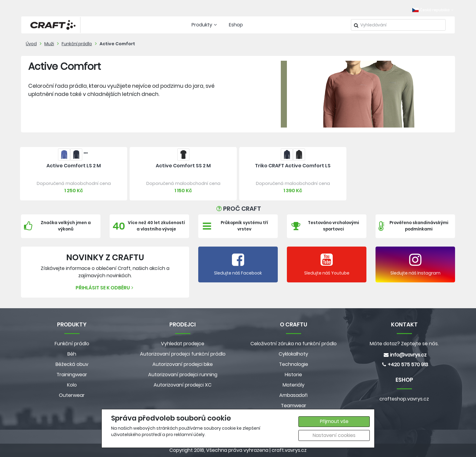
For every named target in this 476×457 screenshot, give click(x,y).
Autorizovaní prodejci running (183, 375)
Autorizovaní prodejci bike (183, 364)
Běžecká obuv (72, 364)
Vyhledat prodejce (183, 344)
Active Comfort (117, 44)
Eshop (236, 25)
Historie (293, 375)
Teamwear (294, 406)
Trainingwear (72, 375)
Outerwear (72, 395)
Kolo (72, 385)
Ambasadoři (293, 395)
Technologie (294, 364)
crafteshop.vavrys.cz (404, 399)
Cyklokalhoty (293, 354)
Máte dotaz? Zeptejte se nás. (404, 344)
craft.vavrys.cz (289, 450)
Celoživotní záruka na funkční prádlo (294, 344)
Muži (49, 44)
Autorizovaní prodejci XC (183, 385)
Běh (72, 354)
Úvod (31, 44)
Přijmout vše (334, 421)
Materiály (294, 385)
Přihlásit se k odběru (105, 288)
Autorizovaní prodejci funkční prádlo (183, 354)
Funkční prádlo (77, 44)
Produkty (205, 25)
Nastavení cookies (334, 435)
